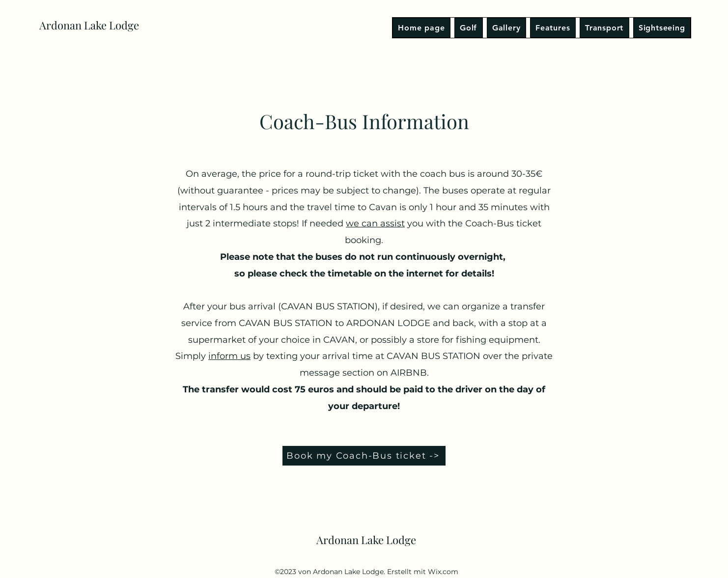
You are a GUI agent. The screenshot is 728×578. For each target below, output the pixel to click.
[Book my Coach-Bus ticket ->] (364, 456)
